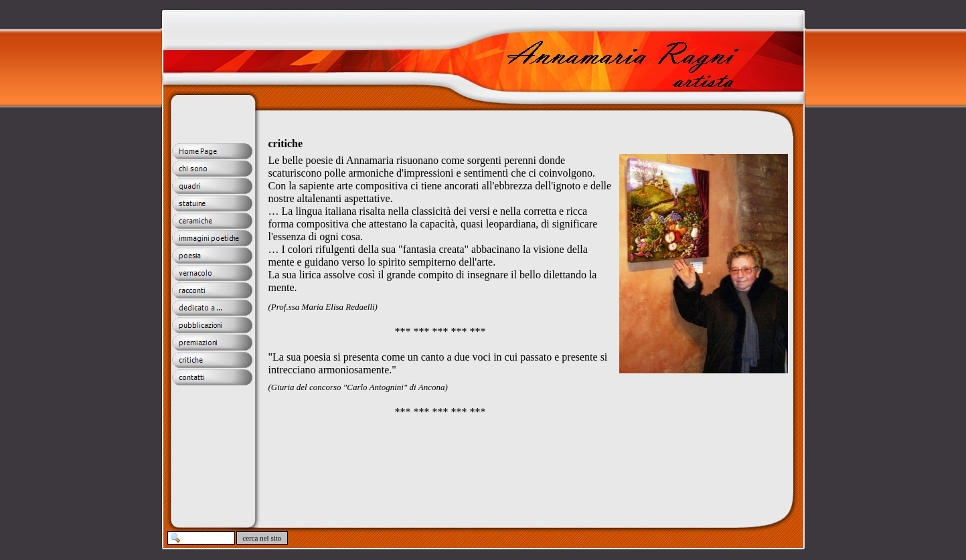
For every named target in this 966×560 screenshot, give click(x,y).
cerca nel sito (262, 538)
